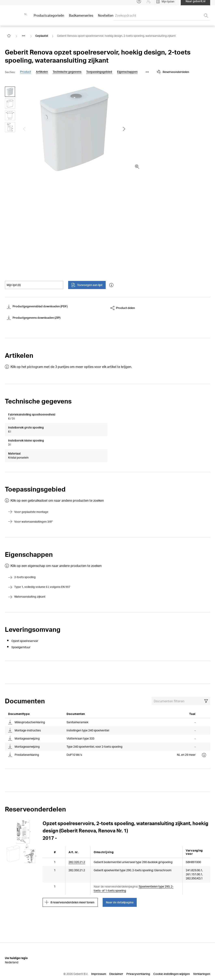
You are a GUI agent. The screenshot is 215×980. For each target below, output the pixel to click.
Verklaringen (202, 958)
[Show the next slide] (124, 129)
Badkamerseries (81, 18)
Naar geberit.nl (195, 4)
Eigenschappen (127, 72)
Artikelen (42, 72)
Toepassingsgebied (99, 72)
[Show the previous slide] (24, 129)
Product (26, 72)
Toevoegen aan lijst (87, 285)
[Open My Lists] (165, 4)
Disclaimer (116, 958)
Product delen (123, 308)
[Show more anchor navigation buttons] (147, 72)
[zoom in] (137, 167)
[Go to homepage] (9, 36)
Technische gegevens (67, 72)
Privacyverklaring (138, 958)
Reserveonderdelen (173, 72)
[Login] (149, 4)
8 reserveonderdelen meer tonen (70, 887)
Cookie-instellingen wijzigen (172, 958)
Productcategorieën (49, 18)
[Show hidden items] (24, 36)
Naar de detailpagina (120, 887)
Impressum (99, 958)
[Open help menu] (139, 4)
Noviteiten (106, 18)
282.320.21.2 (77, 847)
